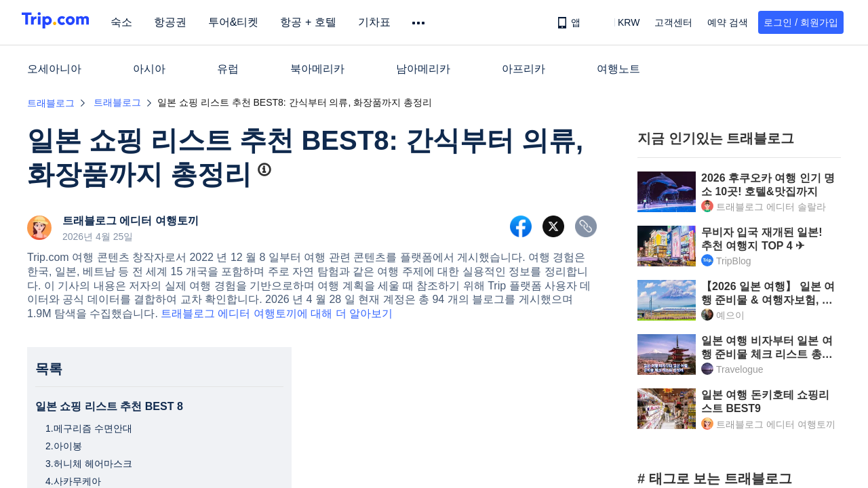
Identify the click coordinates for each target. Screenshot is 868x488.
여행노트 (618, 69)
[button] (619, 22)
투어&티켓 (251, 22)
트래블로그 (51, 103)
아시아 (149, 69)
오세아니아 (54, 69)
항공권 (187, 22)
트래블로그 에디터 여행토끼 (131, 221)
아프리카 (524, 69)
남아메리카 (423, 69)
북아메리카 (317, 69)
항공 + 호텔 (325, 22)
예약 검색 (728, 22)
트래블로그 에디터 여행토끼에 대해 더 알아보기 (277, 313)
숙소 (138, 22)
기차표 (391, 22)
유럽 (228, 69)
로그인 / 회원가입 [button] (801, 22)
